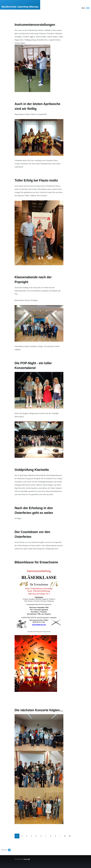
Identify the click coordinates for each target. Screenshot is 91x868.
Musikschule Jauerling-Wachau (20, 7)
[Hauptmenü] (85, 8)
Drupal (26, 859)
